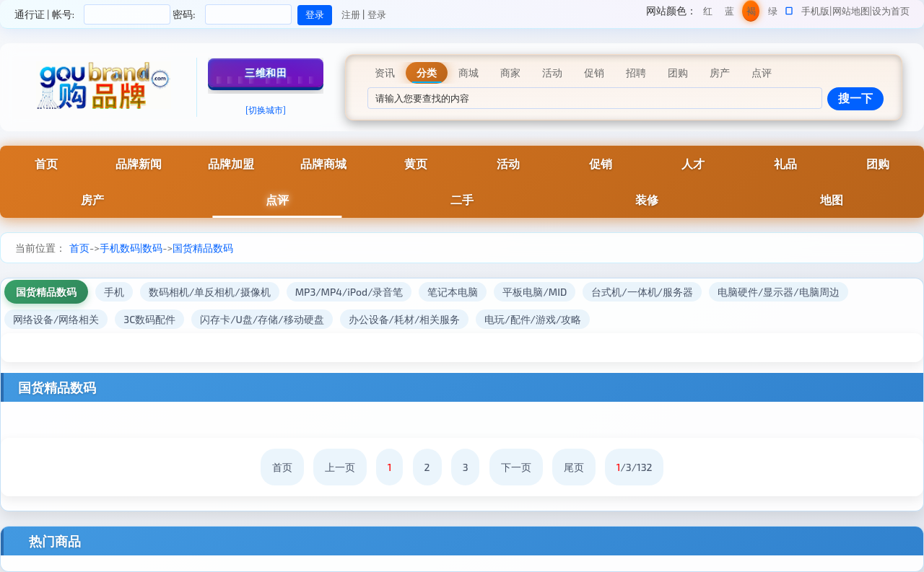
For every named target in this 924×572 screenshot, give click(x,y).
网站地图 (851, 11)
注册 (351, 14)
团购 (878, 163)
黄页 (416, 163)
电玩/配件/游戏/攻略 (533, 319)
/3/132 (635, 467)
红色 (708, 13)
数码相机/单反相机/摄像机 (210, 292)
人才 (693, 163)
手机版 (815, 11)
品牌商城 (323, 163)
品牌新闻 (139, 163)
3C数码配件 (149, 319)
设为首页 (891, 11)
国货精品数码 (203, 248)
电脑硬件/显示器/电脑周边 (779, 292)
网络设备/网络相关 (56, 319)
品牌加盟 (231, 163)
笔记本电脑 (453, 292)
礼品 (785, 163)
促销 (601, 163)
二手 (462, 199)
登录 (377, 14)
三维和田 (266, 72)
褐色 (751, 13)
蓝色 (729, 13)
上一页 (340, 467)
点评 (277, 199)
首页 (46, 163)
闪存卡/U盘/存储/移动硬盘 (262, 319)
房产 (92, 199)
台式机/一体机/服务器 (642, 292)
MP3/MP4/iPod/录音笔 (349, 292)
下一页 (516, 467)
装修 (647, 199)
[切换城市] (266, 110)
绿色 (773, 13)
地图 (832, 199)
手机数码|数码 (131, 248)
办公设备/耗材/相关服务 (405, 319)
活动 (508, 163)
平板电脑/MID (535, 292)
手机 (114, 292)
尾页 (574, 467)
